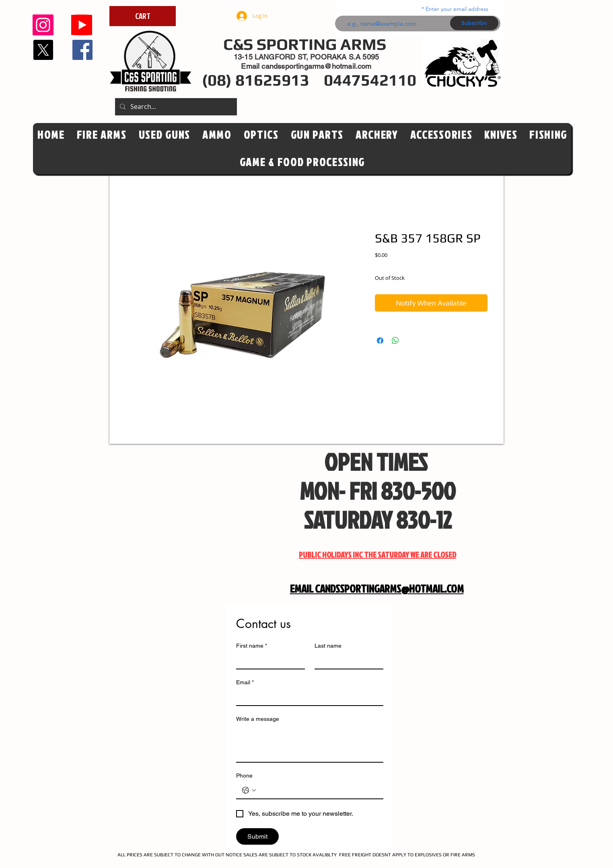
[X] (43, 50)
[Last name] (347, 661)
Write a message (258, 719)
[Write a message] (310, 744)
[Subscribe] (474, 23)
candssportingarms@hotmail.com (316, 66)
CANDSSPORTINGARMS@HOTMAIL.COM (389, 589)
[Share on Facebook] (380, 341)
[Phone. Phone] (318, 790)
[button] (261, 135)
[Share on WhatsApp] (395, 341)
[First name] (268, 661)
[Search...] (175, 107)
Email (245, 682)
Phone (244, 776)
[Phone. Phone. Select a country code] (249, 790)
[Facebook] (82, 50)
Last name (328, 646)
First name (252, 646)
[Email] (307, 697)
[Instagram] (43, 25)
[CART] (143, 16)
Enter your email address (457, 9)
